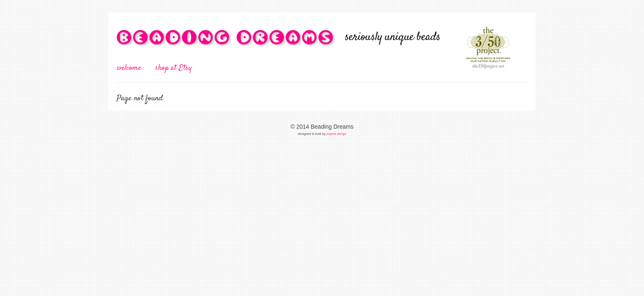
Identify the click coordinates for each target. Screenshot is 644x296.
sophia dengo (336, 134)
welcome (129, 68)
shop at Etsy (174, 68)
